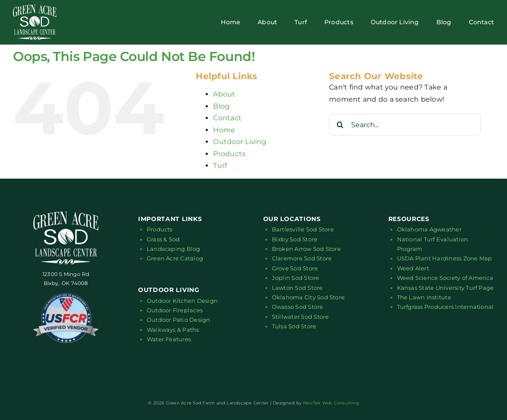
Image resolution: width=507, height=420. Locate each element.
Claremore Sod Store (302, 258)
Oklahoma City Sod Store (308, 297)
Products (229, 154)
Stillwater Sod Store (300, 317)
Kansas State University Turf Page (446, 288)
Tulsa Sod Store (294, 326)
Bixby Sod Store (295, 239)
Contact (227, 118)
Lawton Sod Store (297, 288)
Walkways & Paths (173, 330)
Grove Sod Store (295, 268)
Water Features (169, 339)
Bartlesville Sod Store (303, 229)
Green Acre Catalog (175, 258)
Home (224, 130)
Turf (220, 165)
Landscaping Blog (174, 249)
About (224, 94)
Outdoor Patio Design (179, 320)
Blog (221, 106)
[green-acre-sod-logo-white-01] (35, 8)
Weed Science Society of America (445, 278)
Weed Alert (413, 268)
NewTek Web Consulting (331, 403)
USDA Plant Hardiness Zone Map (445, 258)
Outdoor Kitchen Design (182, 301)
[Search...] (405, 125)
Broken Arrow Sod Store (306, 249)
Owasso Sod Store (298, 307)
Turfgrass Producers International (446, 307)
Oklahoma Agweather (429, 229)
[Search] (340, 125)
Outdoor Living (240, 142)
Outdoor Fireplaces (175, 310)
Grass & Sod (163, 239)
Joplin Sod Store (296, 278)
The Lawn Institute (424, 297)
